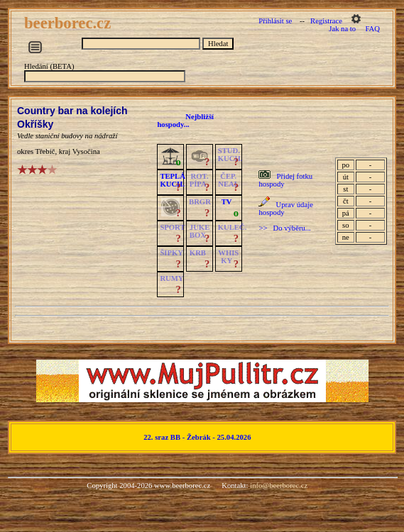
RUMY (171, 278)
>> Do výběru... (284, 228)
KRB (198, 253)
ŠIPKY (171, 253)
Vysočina (86, 151)
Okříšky (35, 124)
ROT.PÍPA (199, 180)
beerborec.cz (70, 23)
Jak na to (342, 29)
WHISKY (228, 257)
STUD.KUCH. (230, 155)
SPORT (172, 227)
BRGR (200, 202)
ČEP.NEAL (228, 180)
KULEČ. (233, 227)
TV (227, 202)
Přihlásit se (275, 21)
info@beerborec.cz (279, 486)
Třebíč (45, 151)
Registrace (326, 21)
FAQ (372, 29)
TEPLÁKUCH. (173, 180)
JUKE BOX (200, 231)
